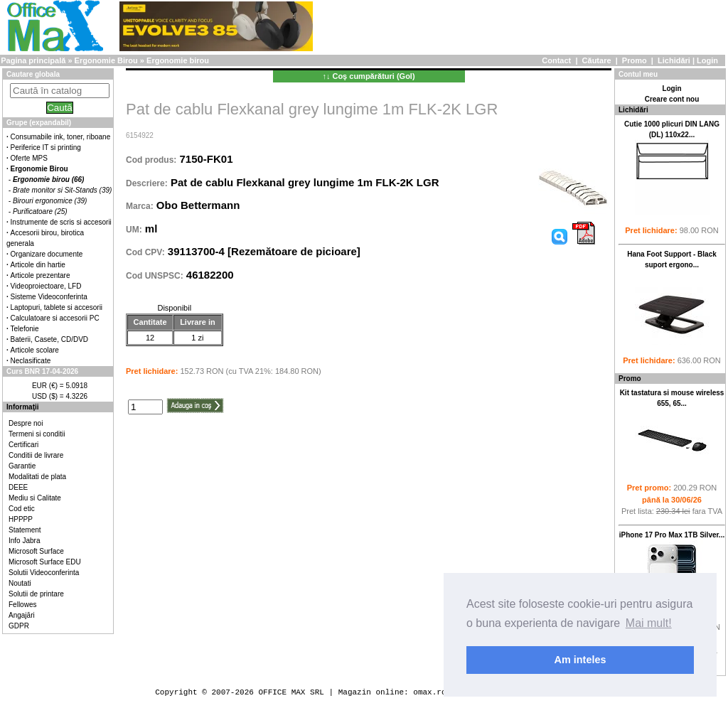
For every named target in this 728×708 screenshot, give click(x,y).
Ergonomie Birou (106, 60)
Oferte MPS (29, 158)
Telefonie (25, 329)
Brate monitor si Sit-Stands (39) (63, 190)
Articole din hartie (38, 265)
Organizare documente (47, 254)
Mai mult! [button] (649, 623)
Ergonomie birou (178, 60)
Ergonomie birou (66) (49, 179)
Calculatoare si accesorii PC (55, 318)
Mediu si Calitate (35, 498)
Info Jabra (24, 541)
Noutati (20, 583)
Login (707, 60)
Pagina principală (33, 60)
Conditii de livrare (36, 455)
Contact (556, 60)
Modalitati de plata (37, 477)
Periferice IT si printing (46, 147)
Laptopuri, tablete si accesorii (57, 307)
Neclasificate (31, 361)
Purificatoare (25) (40, 211)
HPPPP (21, 519)
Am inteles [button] (580, 660)
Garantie (22, 466)
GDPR (19, 626)
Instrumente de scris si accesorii (61, 222)
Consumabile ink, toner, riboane (61, 137)
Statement (25, 530)
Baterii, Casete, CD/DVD (49, 339)
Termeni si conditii (37, 434)
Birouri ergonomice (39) (50, 201)
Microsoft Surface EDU (45, 562)
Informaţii (23, 407)
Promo (635, 60)
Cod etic (22, 509)
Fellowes (22, 605)
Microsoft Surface (36, 551)
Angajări (22, 615)
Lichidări (674, 60)
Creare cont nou (672, 99)
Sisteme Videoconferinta (49, 297)
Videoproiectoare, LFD (46, 286)
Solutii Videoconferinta (44, 573)
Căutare (597, 60)
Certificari (23, 445)
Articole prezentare (41, 275)
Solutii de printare (36, 594)
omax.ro (429, 692)
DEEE (18, 487)
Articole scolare (35, 350)
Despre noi (26, 423)
